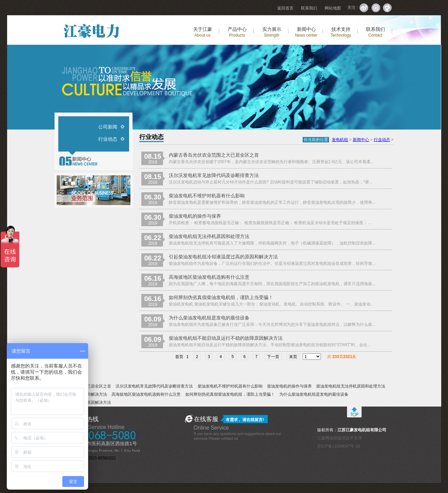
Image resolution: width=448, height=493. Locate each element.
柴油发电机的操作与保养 (195, 216)
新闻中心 (306, 32)
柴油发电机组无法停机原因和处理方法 (209, 236)
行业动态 (108, 139)
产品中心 (237, 32)
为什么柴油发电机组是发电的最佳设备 (209, 318)
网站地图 (333, 8)
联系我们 (309, 8)
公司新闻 (108, 127)
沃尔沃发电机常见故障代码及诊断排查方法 (214, 175)
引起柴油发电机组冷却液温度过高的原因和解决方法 (223, 257)
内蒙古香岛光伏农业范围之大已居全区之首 (214, 155)
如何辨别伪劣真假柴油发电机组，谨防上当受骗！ (221, 297)
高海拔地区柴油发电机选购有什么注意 (209, 277)
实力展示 (272, 32)
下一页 (273, 357)
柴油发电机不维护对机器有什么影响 (207, 196)
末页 (293, 357)
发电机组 (340, 140)
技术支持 (341, 32)
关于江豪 (203, 32)
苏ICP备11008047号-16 (339, 446)
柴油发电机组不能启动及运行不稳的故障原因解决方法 (226, 338)
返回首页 (285, 8)
